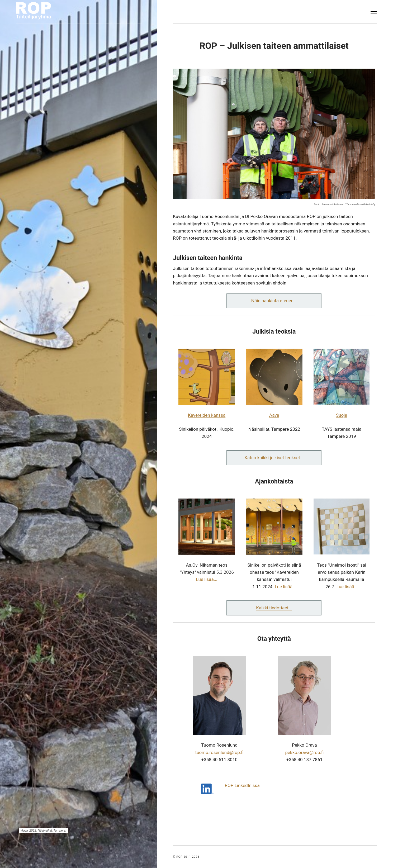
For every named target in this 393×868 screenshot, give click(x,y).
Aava (274, 415)
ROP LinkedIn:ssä (242, 785)
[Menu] (374, 12)
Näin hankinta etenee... (274, 301)
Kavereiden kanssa (207, 415)
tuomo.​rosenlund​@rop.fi (219, 752)
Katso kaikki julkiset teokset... (274, 458)
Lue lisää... (207, 579)
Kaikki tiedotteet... (274, 608)
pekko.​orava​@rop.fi (304, 752)
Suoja (342, 415)
